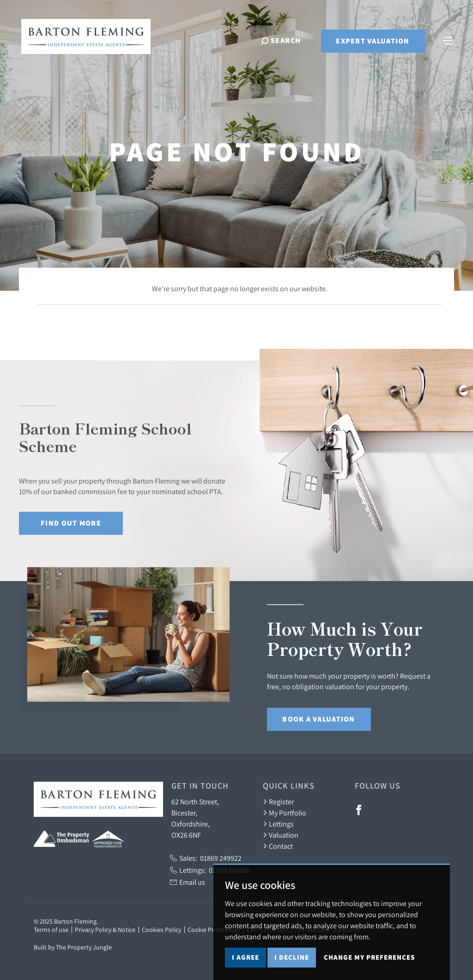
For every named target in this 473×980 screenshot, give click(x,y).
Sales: (206, 858)
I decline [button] (292, 957)
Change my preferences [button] (369, 957)
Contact (278, 846)
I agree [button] (246, 957)
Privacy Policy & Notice (105, 930)
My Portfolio (285, 813)
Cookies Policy (161, 930)
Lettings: (210, 870)
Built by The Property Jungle (73, 947)
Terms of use (51, 930)
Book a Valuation (318, 719)
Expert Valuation (373, 41)
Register (278, 802)
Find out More (71, 523)
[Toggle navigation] (448, 40)
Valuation (281, 835)
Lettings (278, 824)
